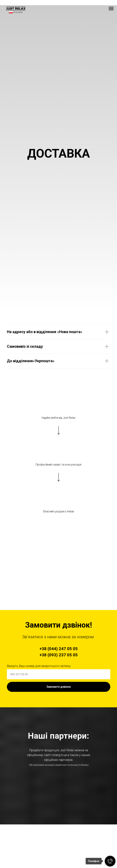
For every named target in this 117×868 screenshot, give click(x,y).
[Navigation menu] (111, 9)
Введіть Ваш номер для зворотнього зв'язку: (39, 666)
